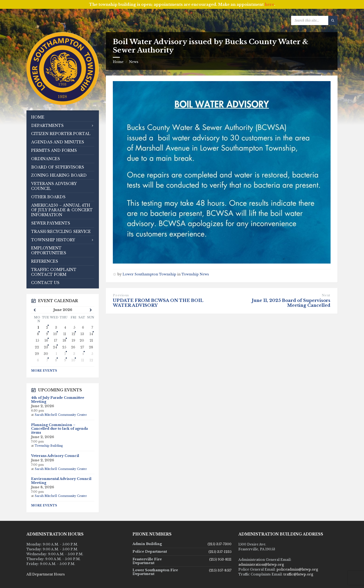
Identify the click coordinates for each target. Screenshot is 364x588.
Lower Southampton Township (149, 274)
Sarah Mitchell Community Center (61, 415)
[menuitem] (63, 117)
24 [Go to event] (55, 347)
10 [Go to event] (55, 334)
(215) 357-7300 (219, 544)
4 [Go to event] (83, 354)
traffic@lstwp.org (298, 574)
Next (326, 295)
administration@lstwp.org (261, 565)
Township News (195, 274)
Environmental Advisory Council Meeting (61, 481)
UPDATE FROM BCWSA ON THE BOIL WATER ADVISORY (158, 303)
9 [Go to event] (65, 360)
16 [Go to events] (46, 340)
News (134, 62)
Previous (121, 295)
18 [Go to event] (64, 340)
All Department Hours (46, 574)
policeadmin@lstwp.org (297, 569)
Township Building (49, 446)
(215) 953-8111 (220, 559)
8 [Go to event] (38, 334)
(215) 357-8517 (220, 570)
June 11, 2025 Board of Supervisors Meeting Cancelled (291, 303)
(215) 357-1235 (220, 552)
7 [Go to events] (47, 360)
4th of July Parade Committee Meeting (58, 400)
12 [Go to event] (73, 334)
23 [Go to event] (46, 347)
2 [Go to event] (65, 354)
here (269, 4)
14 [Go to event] (91, 334)
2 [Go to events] (47, 327)
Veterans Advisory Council (55, 456)
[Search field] (314, 20)
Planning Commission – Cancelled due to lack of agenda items (59, 429)
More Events (44, 371)
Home (118, 62)
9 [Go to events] (47, 334)
